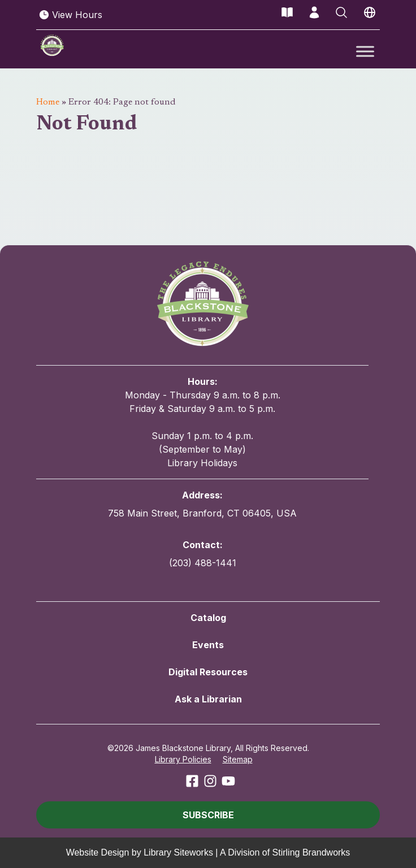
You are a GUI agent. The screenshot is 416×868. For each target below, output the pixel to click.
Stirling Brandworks (311, 852)
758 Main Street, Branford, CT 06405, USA (202, 513)
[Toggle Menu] (365, 51)
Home (48, 102)
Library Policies (183, 759)
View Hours (70, 15)
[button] (208, 815)
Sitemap (238, 759)
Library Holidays (202, 463)
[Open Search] (341, 12)
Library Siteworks (178, 852)
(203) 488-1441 (203, 563)
